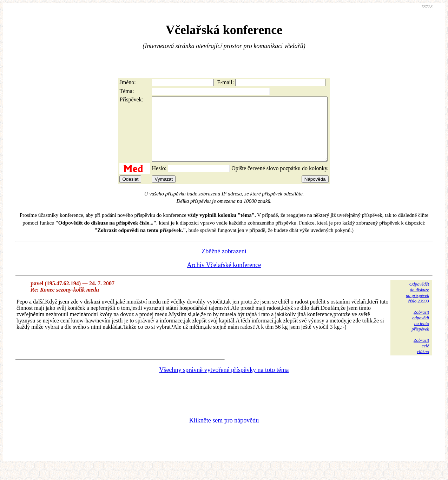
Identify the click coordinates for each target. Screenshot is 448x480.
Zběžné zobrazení (224, 264)
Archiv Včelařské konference (224, 278)
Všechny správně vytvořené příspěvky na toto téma (224, 382)
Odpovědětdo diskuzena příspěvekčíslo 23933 (417, 305)
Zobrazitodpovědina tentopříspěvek (420, 333)
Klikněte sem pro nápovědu (224, 433)
